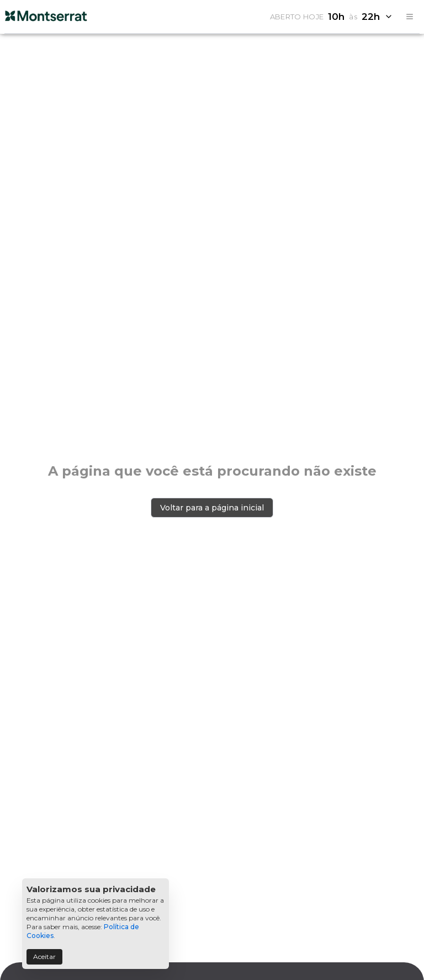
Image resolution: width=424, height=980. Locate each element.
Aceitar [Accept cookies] (44, 957)
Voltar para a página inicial (212, 508)
